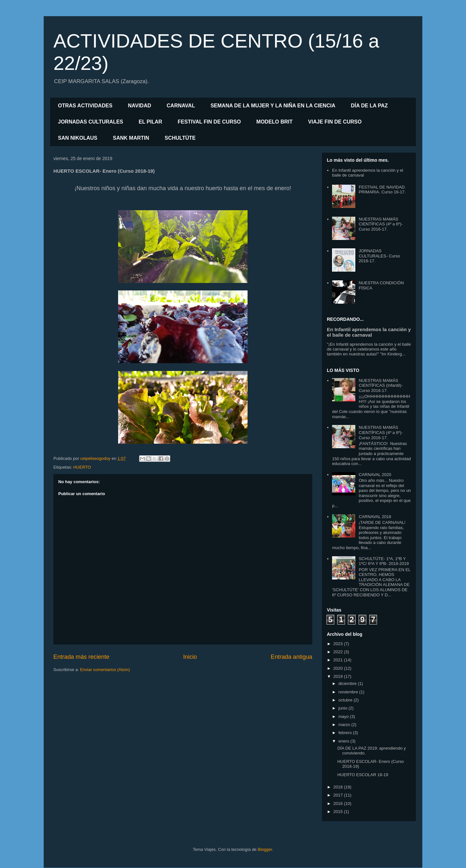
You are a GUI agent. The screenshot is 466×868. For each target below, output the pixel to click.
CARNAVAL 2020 (375, 475)
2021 (339, 660)
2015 (339, 812)
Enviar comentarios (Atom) (105, 670)
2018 (339, 787)
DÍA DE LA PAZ (369, 106)
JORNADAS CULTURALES (90, 122)
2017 (339, 795)
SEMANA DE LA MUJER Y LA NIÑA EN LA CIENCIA (273, 106)
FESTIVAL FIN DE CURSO (209, 122)
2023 (339, 644)
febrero (346, 733)
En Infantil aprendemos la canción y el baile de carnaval (369, 332)
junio (344, 708)
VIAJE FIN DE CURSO (335, 122)
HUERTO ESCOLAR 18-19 (363, 775)
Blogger (265, 849)
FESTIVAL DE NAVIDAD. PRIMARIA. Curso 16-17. (382, 190)
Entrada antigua (292, 657)
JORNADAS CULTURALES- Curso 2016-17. (379, 256)
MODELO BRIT (274, 122)
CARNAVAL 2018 (375, 517)
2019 (339, 676)
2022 (339, 652)
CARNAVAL (181, 106)
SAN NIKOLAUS (78, 138)
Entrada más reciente (81, 657)
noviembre (349, 692)
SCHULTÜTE (180, 138)
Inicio (190, 657)
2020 (339, 668)
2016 (339, 803)
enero (344, 741)
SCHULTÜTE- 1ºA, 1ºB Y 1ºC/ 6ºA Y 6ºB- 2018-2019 (384, 561)
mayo (344, 716)
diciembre (348, 684)
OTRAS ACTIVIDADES (85, 106)
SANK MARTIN (131, 138)
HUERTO (82, 467)
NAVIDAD (139, 106)
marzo (345, 725)
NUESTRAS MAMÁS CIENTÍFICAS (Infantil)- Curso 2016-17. (381, 385)
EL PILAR (150, 122)
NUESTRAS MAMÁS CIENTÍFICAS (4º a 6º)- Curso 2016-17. (381, 224)
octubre (346, 700)
